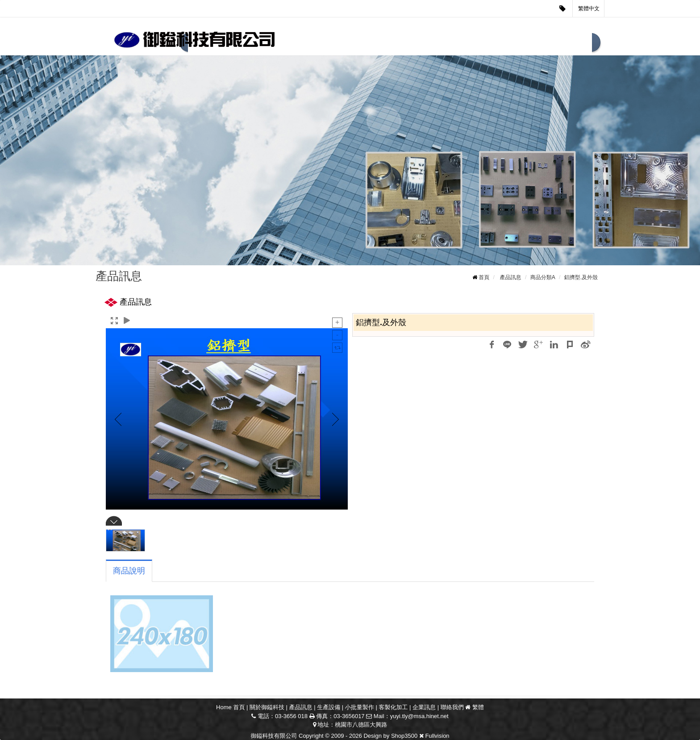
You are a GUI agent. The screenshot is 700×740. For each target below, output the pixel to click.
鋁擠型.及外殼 (581, 277)
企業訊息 (524, 43)
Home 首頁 (230, 707)
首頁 (484, 277)
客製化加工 (474, 43)
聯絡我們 (569, 43)
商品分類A (543, 277)
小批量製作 (421, 43)
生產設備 (371, 43)
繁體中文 (589, 8)
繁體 (478, 707)
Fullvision (437, 736)
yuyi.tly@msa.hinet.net (419, 716)
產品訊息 (325, 43)
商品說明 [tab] (129, 571)
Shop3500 (404, 736)
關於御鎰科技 (267, 707)
